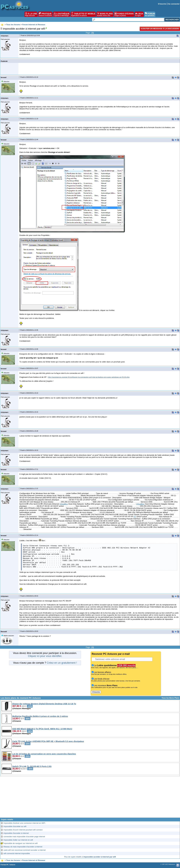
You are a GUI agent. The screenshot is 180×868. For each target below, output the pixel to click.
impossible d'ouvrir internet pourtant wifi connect (23, 830)
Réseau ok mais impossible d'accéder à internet (23, 847)
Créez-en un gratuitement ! (62, 663)
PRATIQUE (45, 14)
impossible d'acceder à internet (16, 833)
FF (135, 517)
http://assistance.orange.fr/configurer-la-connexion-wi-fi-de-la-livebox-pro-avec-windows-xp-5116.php (89, 377)
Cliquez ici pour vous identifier (45, 656)
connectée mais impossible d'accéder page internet (24, 837)
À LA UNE (31, 14)
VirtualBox (64, 504)
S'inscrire (162, 4)
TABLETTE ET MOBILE (83, 14)
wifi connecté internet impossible (17, 853)
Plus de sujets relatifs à (90, 857)
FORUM (150, 14)
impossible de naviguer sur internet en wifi (21, 843)
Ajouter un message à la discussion (160, 29)
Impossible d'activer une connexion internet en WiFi (24, 823)
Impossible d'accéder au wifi (15, 826)
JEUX (139, 14)
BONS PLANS (105, 14)
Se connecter (174, 4)
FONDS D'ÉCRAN (124, 14)
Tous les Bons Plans (170, 698)
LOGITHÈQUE (62, 14)
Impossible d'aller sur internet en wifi (18, 840)
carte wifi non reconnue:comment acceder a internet (25, 850)
